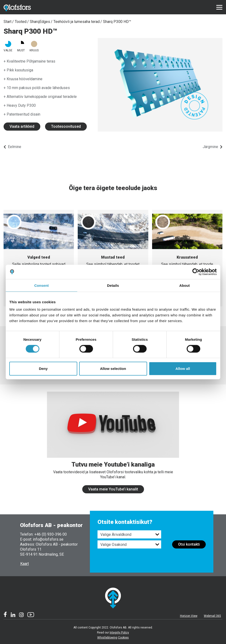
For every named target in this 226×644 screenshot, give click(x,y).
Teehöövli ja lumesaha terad (77, 22)
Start (8, 22)
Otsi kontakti (189, 544)
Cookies (123, 638)
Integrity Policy (119, 633)
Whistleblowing (107, 638)
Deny (43, 369)
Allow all (183, 369)
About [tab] (185, 285)
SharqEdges (40, 22)
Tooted (21, 22)
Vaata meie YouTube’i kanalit (113, 489)
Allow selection (113, 369)
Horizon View (189, 616)
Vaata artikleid (22, 126)
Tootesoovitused (66, 126)
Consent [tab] (42, 285)
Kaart (25, 564)
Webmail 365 (212, 616)
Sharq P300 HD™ (117, 22)
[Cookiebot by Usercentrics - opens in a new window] (196, 272)
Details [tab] (113, 285)
